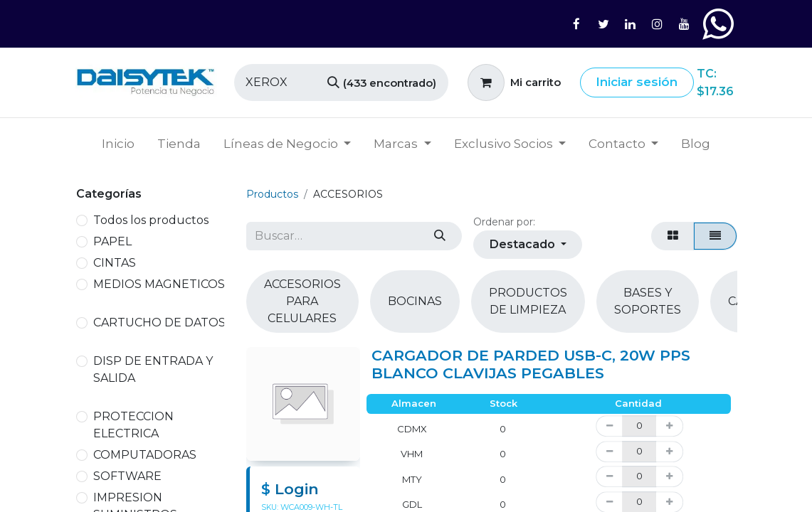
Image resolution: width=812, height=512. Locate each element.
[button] (528, 245)
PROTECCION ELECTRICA (133, 425)
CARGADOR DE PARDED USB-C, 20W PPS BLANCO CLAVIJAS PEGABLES (531, 364)
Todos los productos (151, 220)
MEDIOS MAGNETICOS (159, 284)
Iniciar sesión (637, 82)
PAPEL (112, 241)
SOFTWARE (127, 476)
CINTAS (115, 263)
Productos (272, 194)
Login (297, 489)
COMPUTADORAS (145, 455)
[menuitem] (118, 144)
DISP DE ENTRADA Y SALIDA (153, 369)
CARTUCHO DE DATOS (159, 322)
